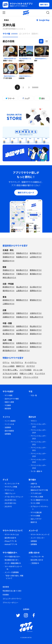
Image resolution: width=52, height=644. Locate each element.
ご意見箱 (34, 563)
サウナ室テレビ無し (10, 370)
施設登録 (8, 409)
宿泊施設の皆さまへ (12, 560)
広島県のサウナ (9, 330)
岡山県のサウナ (36, 326)
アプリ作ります (36, 493)
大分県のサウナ (22, 347)
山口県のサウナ (22, 330)
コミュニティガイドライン (12, 599)
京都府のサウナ (22, 313)
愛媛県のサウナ (22, 334)
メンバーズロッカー (38, 538)
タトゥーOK (38, 370)
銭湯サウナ (20, 366)
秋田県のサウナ (22, 257)
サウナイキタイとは (12, 535)
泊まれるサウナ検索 (12, 399)
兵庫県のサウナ (9, 317)
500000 (35, 87)
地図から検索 (9, 402)
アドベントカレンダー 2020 (38, 455)
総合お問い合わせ (37, 560)
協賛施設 (34, 541)
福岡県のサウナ (9, 343)
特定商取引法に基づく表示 (12, 591)
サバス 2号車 (35, 503)
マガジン (34, 421)
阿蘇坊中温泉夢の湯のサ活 (12, 59)
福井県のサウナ (9, 291)
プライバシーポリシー (10, 603)
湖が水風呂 (17, 377)
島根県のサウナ (22, 326)
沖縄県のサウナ (24, 350)
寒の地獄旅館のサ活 (25, 59)
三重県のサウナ (9, 304)
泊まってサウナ (36, 519)
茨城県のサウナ (9, 270)
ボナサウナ (31, 366)
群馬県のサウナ (36, 270)
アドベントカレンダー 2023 (38, 437)
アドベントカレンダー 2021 (38, 449)
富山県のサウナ (22, 287)
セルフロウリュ (17, 362)
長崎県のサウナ (36, 343)
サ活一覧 (34, 395)
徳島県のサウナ (36, 330)
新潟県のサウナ (9, 287)
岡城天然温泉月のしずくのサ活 (13, 76)
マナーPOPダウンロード (13, 567)
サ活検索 (8, 405)
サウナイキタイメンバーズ (40, 535)
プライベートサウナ (31, 377)
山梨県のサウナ (22, 291)
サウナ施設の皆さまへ (12, 557)
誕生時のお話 (9, 538)
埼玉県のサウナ (9, 274)
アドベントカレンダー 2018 (38, 467)
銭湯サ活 (34, 522)
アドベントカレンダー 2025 (38, 425)
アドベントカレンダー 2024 (38, 431)
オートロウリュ (31, 362)
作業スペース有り (26, 373)
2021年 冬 (8, 507)
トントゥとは (9, 424)
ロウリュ (6, 362)
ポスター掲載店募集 (12, 563)
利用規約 (6, 595)
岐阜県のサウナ (9, 300)
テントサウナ (40, 373)
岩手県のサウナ (36, 253)
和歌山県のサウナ (37, 317)
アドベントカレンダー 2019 (38, 461)
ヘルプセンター (36, 557)
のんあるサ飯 (35, 487)
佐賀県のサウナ (22, 343)
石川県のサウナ (36, 287)
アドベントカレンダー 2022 (38, 443)
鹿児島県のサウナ (9, 350)
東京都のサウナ (36, 274)
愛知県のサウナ (36, 300)
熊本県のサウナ (9, 347)
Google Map (44, 20)
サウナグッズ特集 (11, 487)
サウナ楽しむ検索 (37, 497)
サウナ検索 (8, 395)
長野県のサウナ (36, 291)
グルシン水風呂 (9, 366)
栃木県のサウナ (22, 270)
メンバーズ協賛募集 (12, 572)
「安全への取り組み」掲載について (14, 577)
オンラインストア (11, 484)
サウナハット (9, 490)
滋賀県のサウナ (9, 313)
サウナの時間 (35, 516)
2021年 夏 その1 (10, 500)
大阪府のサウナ (36, 313)
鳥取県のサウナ (9, 326)
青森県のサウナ (22, 253)
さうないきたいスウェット (14, 497)
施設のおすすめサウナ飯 (39, 490)
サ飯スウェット (10, 493)
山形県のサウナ (36, 257)
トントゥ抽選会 (10, 421)
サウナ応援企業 (36, 512)
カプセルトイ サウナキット (39, 508)
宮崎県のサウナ (36, 347)
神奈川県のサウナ (9, 277)
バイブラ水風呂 (26, 370)
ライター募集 (35, 471)
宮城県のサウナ (9, 257)
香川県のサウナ (9, 334)
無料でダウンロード (26, 192)
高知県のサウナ (36, 334)
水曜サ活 (34, 484)
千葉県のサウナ (22, 274)
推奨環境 (6, 587)
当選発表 (8, 427)
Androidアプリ (10, 544)
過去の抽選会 (9, 431)
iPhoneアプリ (9, 541)
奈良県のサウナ (22, 317)
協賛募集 (8, 434)
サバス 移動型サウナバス (39, 500)
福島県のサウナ (9, 261)
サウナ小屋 (7, 377)
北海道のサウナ (9, 253)
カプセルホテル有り (10, 373)
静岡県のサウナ (22, 300)
